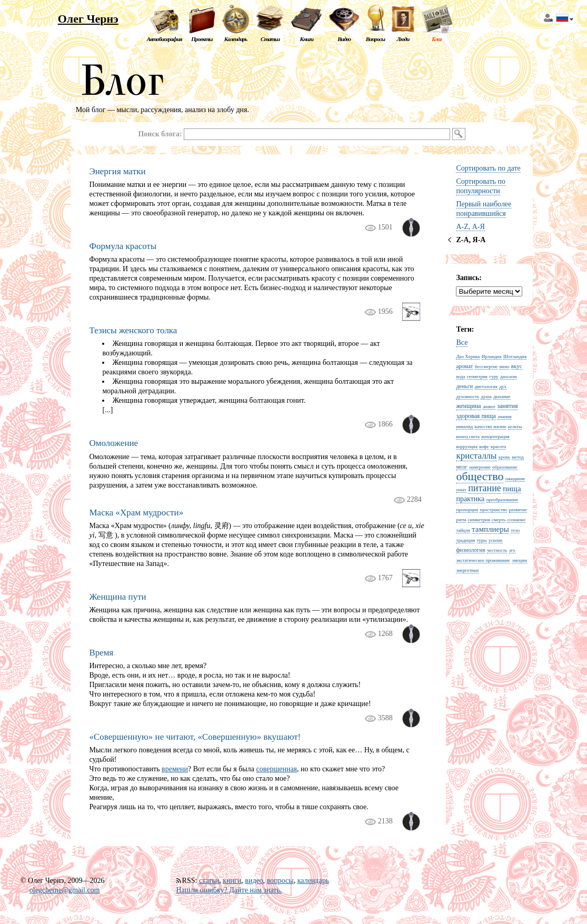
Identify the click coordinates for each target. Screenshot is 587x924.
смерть (499, 520)
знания (504, 416)
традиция (465, 540)
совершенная (276, 769)
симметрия (479, 520)
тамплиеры (490, 529)
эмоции (519, 560)
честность (497, 550)
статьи (209, 881)
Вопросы (375, 39)
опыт (461, 490)
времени (175, 769)
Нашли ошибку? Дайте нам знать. (229, 890)
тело (515, 530)
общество (480, 476)
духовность (467, 396)
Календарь (236, 39)
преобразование (503, 500)
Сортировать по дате (488, 168)
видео (254, 881)
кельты (515, 426)
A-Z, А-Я (470, 227)
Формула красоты (123, 246)
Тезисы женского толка (133, 330)
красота (498, 446)
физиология (470, 550)
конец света (468, 436)
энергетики (467, 570)
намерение (480, 467)
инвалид (464, 426)
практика (470, 499)
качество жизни (491, 426)
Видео (344, 39)
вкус (517, 366)
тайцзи (463, 530)
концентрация (495, 436)
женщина (468, 406)
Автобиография (165, 39)
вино (504, 366)
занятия (507, 406)
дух (503, 386)
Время (101, 653)
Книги (307, 39)
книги (232, 881)
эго (512, 550)
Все (462, 342)
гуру (494, 376)
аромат (464, 366)
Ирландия (492, 356)
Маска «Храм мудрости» (136, 513)
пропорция (467, 510)
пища (512, 489)
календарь (313, 881)
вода (460, 376)
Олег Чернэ (88, 19)
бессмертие (486, 366)
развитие (518, 510)
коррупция (466, 446)
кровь (504, 457)
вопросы (280, 881)
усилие (496, 540)
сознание (517, 520)
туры (482, 540)
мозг (461, 466)
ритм (461, 520)
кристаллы (476, 456)
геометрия (477, 376)
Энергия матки (117, 171)
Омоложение (113, 443)
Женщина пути (117, 597)
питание (485, 488)
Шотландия (515, 356)
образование (505, 467)
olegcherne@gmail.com (65, 890)
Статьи (270, 39)
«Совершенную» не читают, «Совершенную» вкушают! (195, 737)
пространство (493, 510)
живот (489, 406)
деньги (464, 386)
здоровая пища (476, 416)
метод (518, 457)
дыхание (502, 396)
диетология (486, 386)
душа (486, 396)
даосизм (508, 376)
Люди (403, 39)
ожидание (515, 479)
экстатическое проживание (483, 560)
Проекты (202, 39)
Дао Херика (468, 356)
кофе (484, 446)
